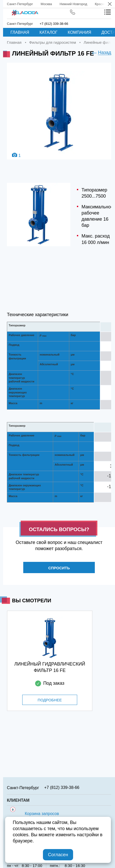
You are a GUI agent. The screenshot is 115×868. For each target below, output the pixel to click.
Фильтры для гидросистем (53, 42)
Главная (20, 32)
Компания (79, 32)
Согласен (58, 855)
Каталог (48, 32)
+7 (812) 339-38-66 (54, 24)
